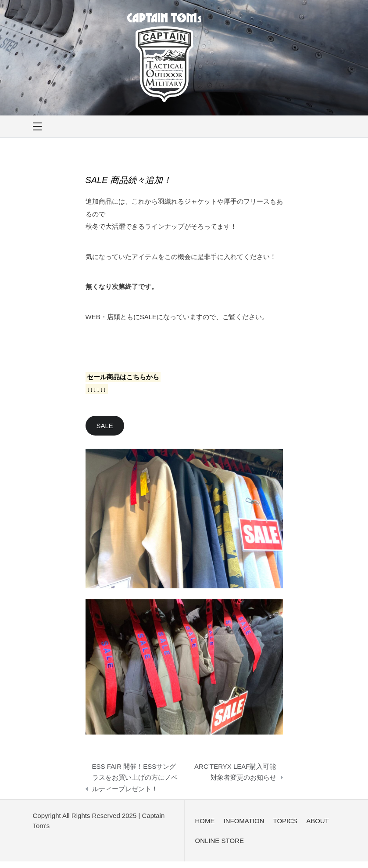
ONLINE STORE (220, 841)
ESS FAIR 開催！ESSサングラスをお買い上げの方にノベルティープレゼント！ (135, 778)
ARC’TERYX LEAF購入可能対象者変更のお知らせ (235, 772)
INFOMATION (244, 821)
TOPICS (286, 821)
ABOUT (318, 821)
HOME (205, 821)
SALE (105, 426)
